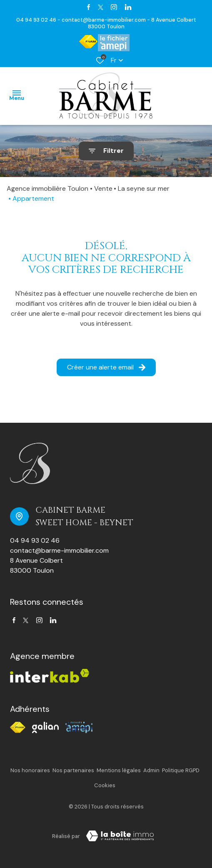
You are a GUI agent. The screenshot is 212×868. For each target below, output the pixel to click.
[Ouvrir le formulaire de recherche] (106, 151)
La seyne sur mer (144, 188)
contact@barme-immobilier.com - (106, 20)
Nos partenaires (73, 770)
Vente (103, 188)
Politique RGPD (181, 770)
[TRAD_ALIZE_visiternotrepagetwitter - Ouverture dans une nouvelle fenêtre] (101, 7)
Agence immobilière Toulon (47, 188)
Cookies (105, 785)
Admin (151, 770)
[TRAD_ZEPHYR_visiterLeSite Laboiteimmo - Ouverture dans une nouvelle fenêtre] (120, 836)
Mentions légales (119, 770)
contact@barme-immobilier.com (59, 550)
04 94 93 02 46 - (39, 20)
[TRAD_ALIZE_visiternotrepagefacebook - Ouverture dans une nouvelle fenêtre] (89, 7)
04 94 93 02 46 (35, 540)
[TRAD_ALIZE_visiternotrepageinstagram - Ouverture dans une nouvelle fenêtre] (114, 7)
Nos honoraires (30, 770)
